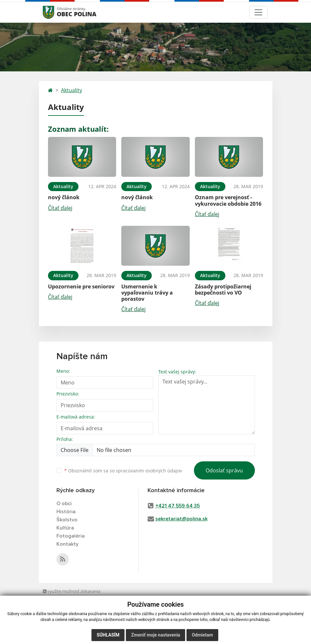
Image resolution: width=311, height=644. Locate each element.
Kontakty (67, 544)
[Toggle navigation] (258, 12)
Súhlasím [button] (108, 635)
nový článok (64, 197)
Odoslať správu (224, 470)
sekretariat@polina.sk (181, 519)
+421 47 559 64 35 (178, 506)
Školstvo (67, 520)
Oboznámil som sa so (123, 471)
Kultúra (65, 528)
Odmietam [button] (202, 635)
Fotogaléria (71, 536)
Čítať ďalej (60, 208)
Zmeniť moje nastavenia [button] (155, 635)
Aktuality (72, 90)
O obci (64, 504)
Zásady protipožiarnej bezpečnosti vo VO (223, 290)
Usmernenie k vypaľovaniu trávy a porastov (147, 293)
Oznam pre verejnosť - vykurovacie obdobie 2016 (228, 200)
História (66, 512)
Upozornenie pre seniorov (81, 286)
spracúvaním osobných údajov (149, 471)
